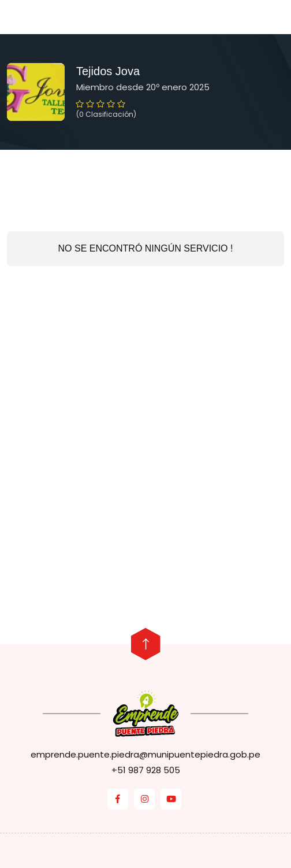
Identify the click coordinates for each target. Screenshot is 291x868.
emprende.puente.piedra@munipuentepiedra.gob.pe (145, 754)
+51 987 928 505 (146, 770)
